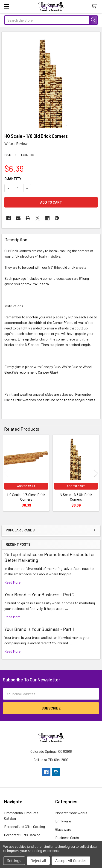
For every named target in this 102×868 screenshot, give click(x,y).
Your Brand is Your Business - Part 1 (39, 629)
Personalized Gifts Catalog (25, 826)
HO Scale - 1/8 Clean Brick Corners (26, 497)
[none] (51, 81)
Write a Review (16, 143)
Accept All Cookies (71, 861)
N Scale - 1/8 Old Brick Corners (76, 497)
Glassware (63, 829)
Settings (14, 861)
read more (12, 582)
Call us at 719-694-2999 (51, 760)
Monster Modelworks (71, 813)
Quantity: (13, 178)
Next (96, 473)
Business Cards (67, 838)
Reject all (38, 861)
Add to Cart (26, 486)
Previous (6, 473)
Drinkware (63, 821)
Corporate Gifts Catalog (22, 835)
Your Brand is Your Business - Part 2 (39, 594)
